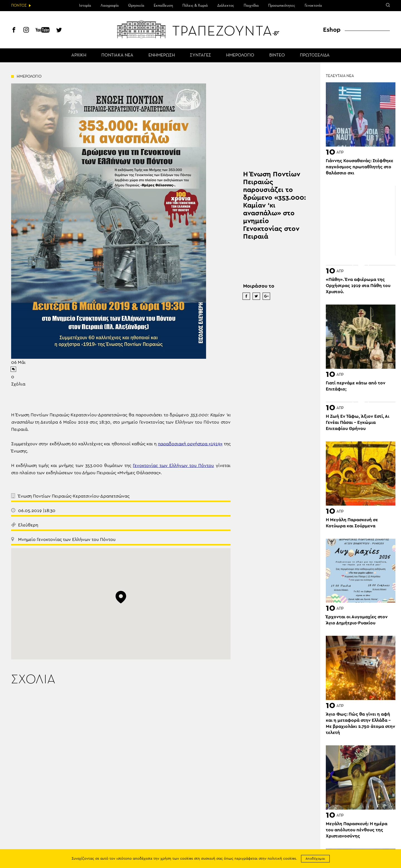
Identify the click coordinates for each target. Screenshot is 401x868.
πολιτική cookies (282, 859)
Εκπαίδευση (163, 6)
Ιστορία (85, 6)
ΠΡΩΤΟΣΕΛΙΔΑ (315, 55)
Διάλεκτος (226, 6)
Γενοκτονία (313, 6)
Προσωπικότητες (282, 6)
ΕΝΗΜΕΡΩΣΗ (162, 55)
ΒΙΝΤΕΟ (277, 55)
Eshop (332, 30)
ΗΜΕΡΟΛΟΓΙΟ (240, 55)
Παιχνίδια (251, 6)
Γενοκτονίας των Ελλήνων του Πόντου (173, 466)
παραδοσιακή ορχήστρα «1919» (190, 444)
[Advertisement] (361, 221)
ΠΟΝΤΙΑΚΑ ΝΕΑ (117, 55)
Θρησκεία (136, 6)
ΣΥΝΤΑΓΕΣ (200, 55)
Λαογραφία (110, 6)
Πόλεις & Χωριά (195, 6)
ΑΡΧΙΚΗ (79, 55)
